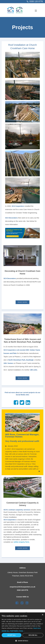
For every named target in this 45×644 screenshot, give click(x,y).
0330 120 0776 (22, 590)
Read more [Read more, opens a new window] (37, 628)
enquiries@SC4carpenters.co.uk (22, 587)
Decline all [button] (33, 635)
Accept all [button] (12, 635)
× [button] (43, 615)
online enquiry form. (22, 542)
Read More (22, 302)
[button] (22, 631)
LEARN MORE (22, 548)
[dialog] (22, 628)
